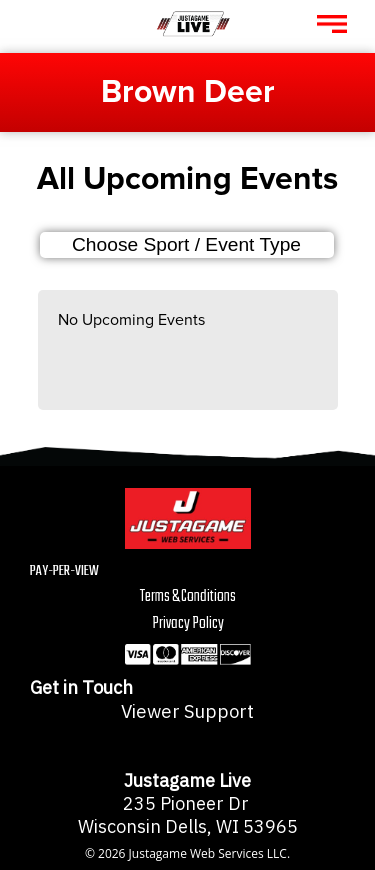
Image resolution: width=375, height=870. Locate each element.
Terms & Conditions (188, 596)
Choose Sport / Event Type (186, 244)
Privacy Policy (188, 623)
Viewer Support (187, 711)
